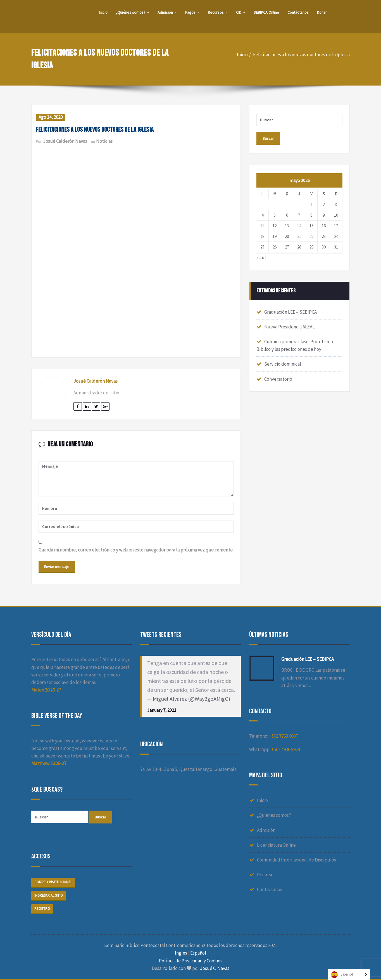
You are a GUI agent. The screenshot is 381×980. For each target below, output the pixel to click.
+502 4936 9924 (286, 749)
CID (241, 12)
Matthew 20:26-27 (49, 763)
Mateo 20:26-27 (46, 690)
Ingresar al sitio (49, 895)
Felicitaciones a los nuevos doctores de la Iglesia (301, 55)
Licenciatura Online (276, 845)
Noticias (104, 141)
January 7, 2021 (162, 710)
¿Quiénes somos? (133, 12)
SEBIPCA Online (266, 12)
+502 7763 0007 (283, 736)
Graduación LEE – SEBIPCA (290, 312)
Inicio (103, 12)
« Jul (261, 257)
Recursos (218, 12)
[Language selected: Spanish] (349, 975)
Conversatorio (278, 379)
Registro (42, 909)
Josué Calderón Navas (65, 141)
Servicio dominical (283, 364)
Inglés (181, 953)
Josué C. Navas (215, 968)
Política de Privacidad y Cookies (191, 961)
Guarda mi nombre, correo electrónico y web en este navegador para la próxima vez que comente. (136, 550)
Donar (322, 12)
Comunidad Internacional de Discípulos (297, 860)
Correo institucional (53, 882)
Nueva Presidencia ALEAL (289, 327)
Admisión (167, 12)
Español (198, 953)
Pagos (192, 12)
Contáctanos (298, 12)
